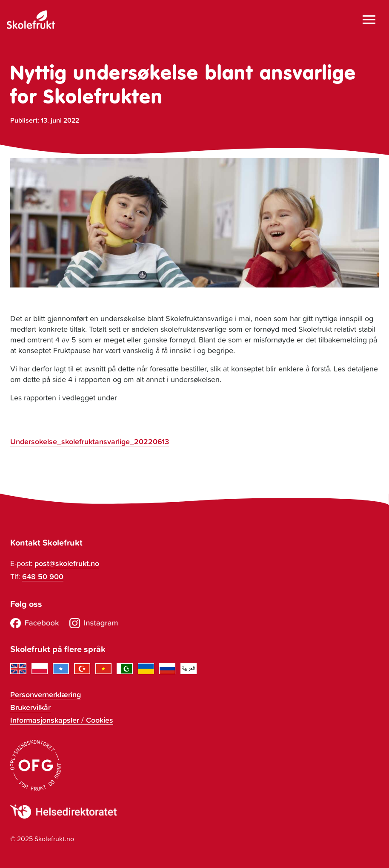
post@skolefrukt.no (67, 563)
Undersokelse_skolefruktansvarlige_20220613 (90, 441)
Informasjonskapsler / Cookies (62, 720)
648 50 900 (43, 576)
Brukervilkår (30, 707)
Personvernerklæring (46, 694)
